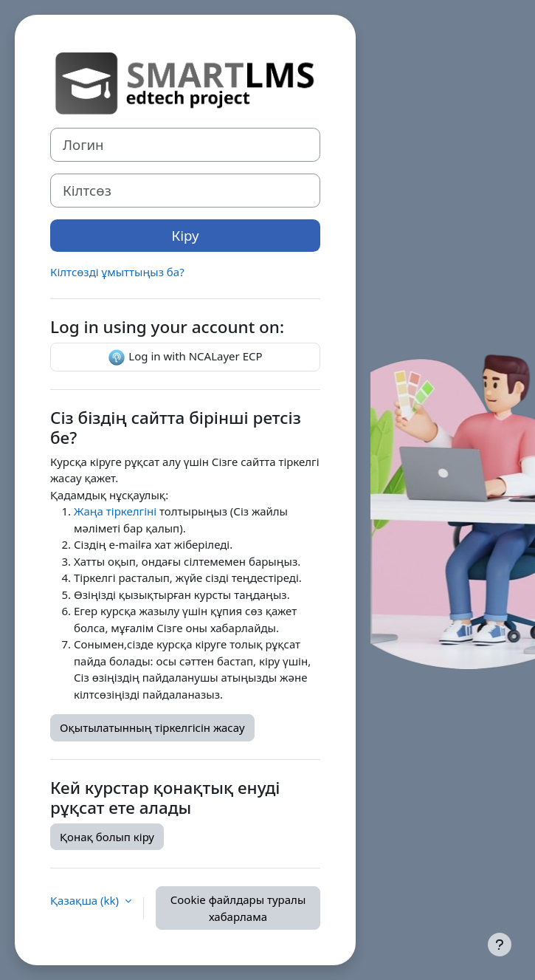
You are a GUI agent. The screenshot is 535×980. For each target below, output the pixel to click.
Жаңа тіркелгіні (115, 511)
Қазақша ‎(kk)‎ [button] (86, 900)
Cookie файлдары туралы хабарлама (238, 908)
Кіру (186, 235)
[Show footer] (500, 945)
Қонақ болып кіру (107, 837)
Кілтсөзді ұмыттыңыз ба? (117, 272)
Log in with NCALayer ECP (185, 357)
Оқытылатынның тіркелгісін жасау (152, 727)
